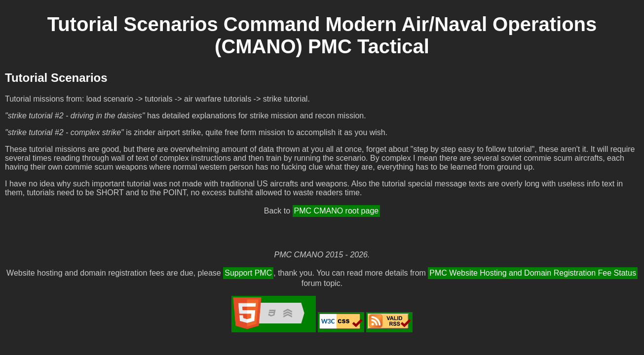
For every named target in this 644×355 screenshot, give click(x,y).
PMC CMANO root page (337, 211)
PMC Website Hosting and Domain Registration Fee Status (533, 273)
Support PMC (248, 273)
